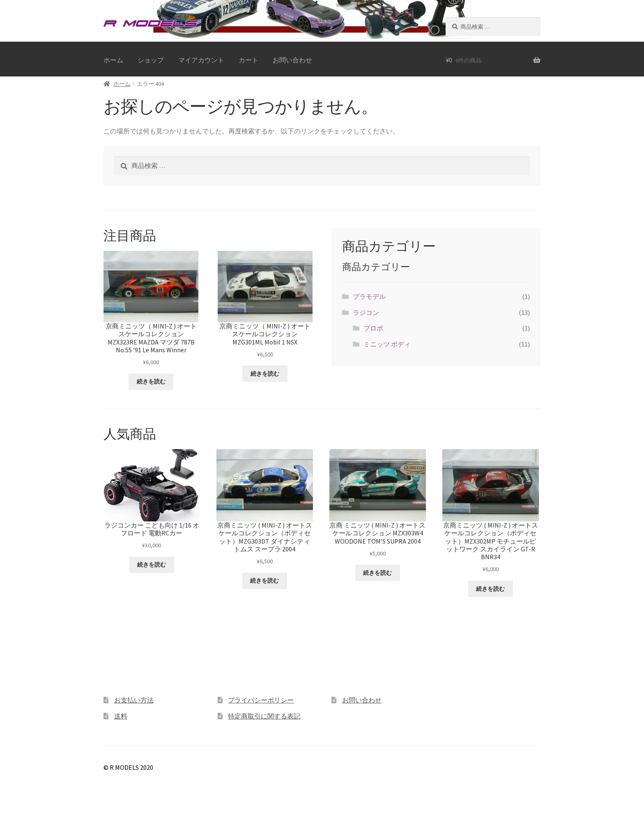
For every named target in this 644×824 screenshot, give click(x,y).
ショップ (151, 60)
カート (248, 60)
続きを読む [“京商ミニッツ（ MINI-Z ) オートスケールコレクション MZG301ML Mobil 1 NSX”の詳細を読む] (265, 374)
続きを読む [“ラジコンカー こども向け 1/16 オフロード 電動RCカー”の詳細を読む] (152, 565)
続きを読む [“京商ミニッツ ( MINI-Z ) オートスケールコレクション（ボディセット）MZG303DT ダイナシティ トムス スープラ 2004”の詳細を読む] (264, 581)
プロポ (373, 328)
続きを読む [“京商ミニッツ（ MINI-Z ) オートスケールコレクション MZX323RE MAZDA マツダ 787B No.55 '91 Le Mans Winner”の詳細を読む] (151, 381)
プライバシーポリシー (261, 700)
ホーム (113, 60)
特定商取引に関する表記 (264, 716)
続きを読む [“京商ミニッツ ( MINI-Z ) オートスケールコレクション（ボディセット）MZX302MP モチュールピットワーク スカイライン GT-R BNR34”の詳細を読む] (490, 589)
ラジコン (366, 312)
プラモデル (369, 296)
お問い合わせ (292, 60)
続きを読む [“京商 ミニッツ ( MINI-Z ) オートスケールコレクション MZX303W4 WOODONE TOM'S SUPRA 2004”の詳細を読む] (377, 573)
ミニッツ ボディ (387, 344)
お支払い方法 (134, 700)
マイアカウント (201, 60)
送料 (121, 716)
